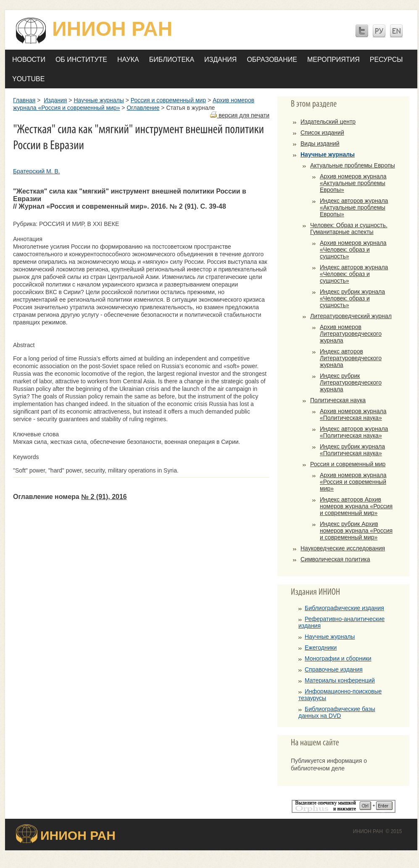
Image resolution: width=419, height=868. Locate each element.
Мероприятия (333, 60)
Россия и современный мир (168, 100)
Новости (29, 60)
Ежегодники (321, 648)
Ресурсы (386, 60)
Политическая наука (338, 400)
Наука (128, 60)
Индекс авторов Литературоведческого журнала (351, 358)
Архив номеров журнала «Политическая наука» (353, 414)
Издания (220, 60)
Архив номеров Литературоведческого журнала (351, 334)
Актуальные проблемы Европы (353, 165)
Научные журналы (99, 100)
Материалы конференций (340, 680)
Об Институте (81, 60)
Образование (272, 60)
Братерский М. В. (37, 171)
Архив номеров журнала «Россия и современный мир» (353, 482)
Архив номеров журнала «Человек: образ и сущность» (353, 250)
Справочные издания (334, 669)
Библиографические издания (344, 608)
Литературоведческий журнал (351, 316)
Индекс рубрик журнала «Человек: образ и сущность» (352, 298)
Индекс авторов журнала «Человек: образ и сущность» (354, 274)
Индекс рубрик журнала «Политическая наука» (352, 450)
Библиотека (172, 60)
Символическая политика (335, 559)
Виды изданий (320, 143)
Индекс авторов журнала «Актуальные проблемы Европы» (354, 207)
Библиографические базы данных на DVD (337, 712)
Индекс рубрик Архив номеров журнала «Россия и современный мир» (356, 531)
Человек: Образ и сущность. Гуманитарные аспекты (349, 228)
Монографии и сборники (338, 658)
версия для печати (240, 115)
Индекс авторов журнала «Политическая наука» (354, 432)
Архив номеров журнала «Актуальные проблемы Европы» (353, 183)
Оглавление (143, 108)
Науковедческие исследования (343, 548)
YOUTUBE (28, 79)
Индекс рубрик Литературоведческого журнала (351, 382)
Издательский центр (328, 122)
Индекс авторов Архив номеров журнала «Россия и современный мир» (356, 506)
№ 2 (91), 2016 (104, 497)
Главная (24, 100)
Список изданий (322, 133)
